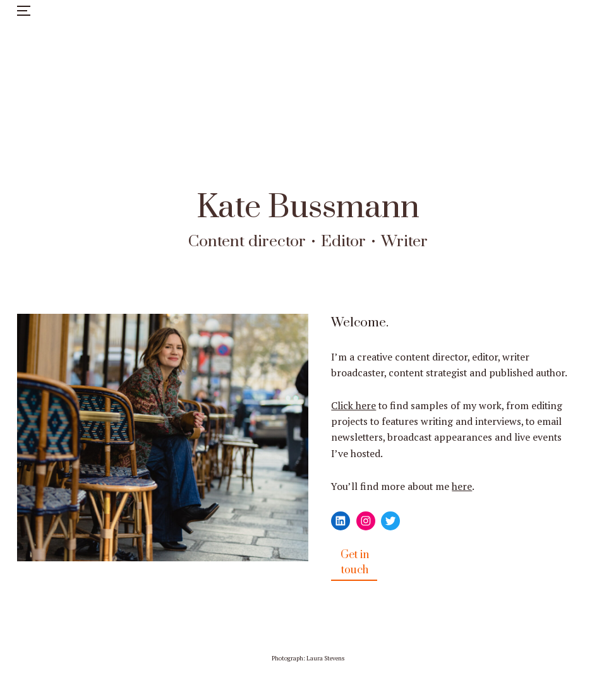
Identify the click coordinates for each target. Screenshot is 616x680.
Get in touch (355, 563)
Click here (353, 406)
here (462, 486)
